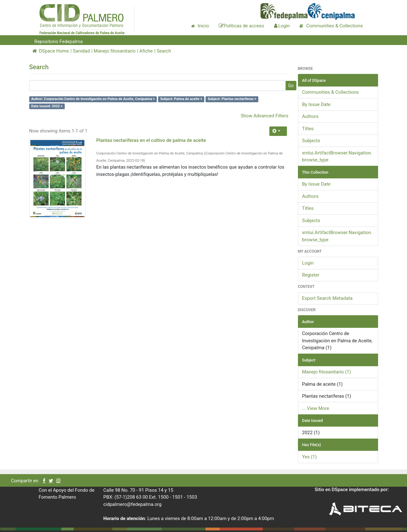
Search (164, 51)
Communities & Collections (330, 92)
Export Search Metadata (327, 298)
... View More (316, 408)
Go (291, 86)
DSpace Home (51, 51)
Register (311, 275)
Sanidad (81, 51)
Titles (308, 129)
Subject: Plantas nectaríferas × (232, 99)
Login (308, 263)
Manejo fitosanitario (115, 51)
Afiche (146, 51)
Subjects (311, 141)
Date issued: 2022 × (47, 106)
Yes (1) (309, 457)
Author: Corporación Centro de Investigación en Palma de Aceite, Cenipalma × (93, 99)
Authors (310, 116)
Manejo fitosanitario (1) (327, 372)
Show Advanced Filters (265, 116)
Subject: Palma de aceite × (181, 99)
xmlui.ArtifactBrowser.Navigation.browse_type (337, 157)
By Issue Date (316, 104)
